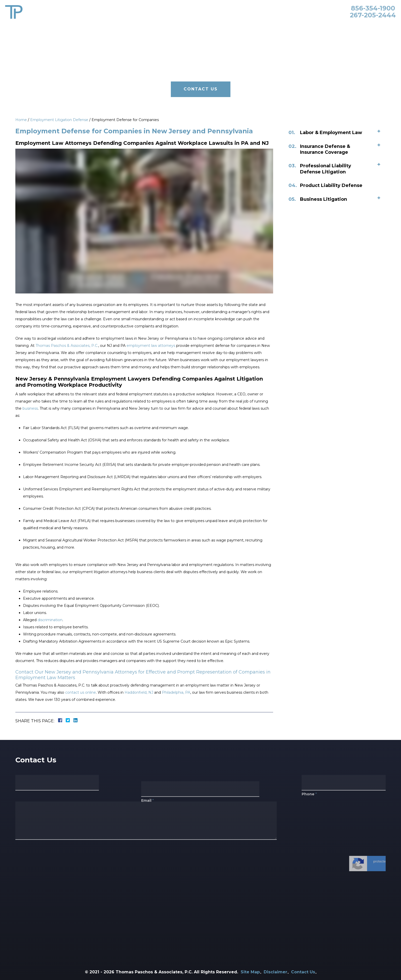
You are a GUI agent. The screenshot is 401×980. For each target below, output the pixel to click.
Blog (309, 26)
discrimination (50, 620)
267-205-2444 (373, 15)
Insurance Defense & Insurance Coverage (327, 149)
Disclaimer (275, 972)
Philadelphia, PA (176, 692)
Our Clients (240, 26)
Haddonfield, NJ (139, 692)
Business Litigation (326, 199)
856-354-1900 (373, 8)
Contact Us (331, 26)
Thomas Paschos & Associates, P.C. (67, 346)
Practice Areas (207, 26)
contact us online (81, 692)
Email (147, 811)
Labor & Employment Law (333, 133)
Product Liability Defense (333, 185)
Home (152, 26)
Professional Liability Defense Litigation (328, 169)
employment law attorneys (151, 346)
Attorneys (175, 26)
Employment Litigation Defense (59, 120)
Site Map (250, 972)
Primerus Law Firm (278, 26)
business (30, 408)
